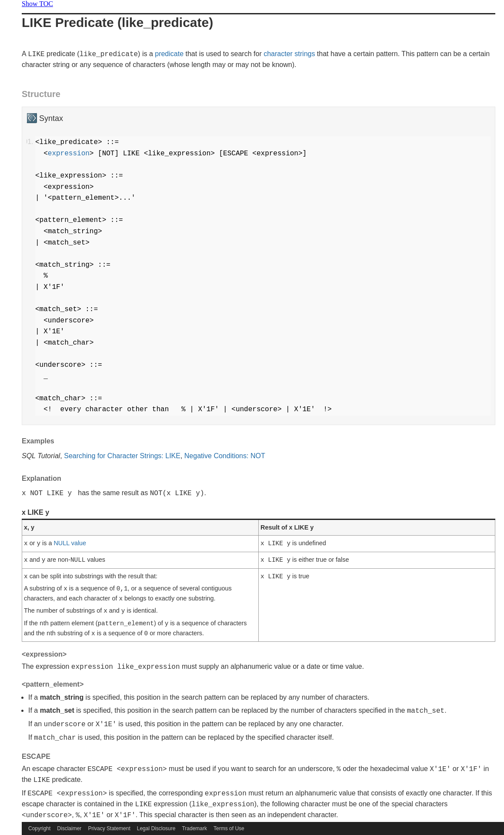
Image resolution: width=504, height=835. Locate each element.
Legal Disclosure (156, 828)
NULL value (70, 543)
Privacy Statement (109, 828)
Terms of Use (229, 828)
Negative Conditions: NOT (225, 456)
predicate (169, 54)
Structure (41, 94)
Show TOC (37, 4)
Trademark (194, 828)
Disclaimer (69, 828)
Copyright (39, 828)
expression (69, 154)
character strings (289, 54)
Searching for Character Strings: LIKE (122, 456)
